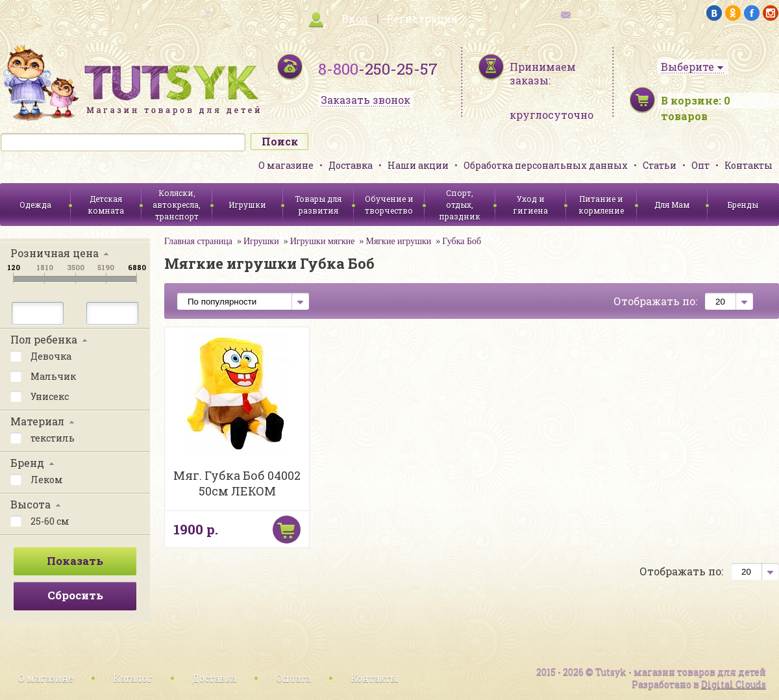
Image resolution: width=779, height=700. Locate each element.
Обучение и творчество (389, 205)
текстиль (43, 437)
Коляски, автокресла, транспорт (177, 205)
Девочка (41, 355)
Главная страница (198, 241)
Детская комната (106, 205)
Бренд (27, 463)
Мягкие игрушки (398, 241)
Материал (37, 421)
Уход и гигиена (530, 205)
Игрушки (247, 205)
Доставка (351, 165)
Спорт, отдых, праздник (460, 205)
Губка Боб (462, 241)
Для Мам (672, 205)
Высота (31, 504)
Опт (700, 165)
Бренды (743, 205)
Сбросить (75, 595)
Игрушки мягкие (323, 241)
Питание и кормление (601, 205)
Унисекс (40, 395)
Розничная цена (55, 253)
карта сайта (178, 13)
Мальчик (43, 375)
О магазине (286, 165)
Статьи (660, 165)
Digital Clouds (734, 684)
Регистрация (422, 19)
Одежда (35, 205)
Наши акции (418, 165)
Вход (355, 19)
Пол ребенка (44, 339)
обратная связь (601, 13)
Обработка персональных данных (546, 165)
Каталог (133, 678)
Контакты (748, 165)
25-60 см (40, 520)
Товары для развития (318, 205)
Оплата (293, 678)
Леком (37, 479)
